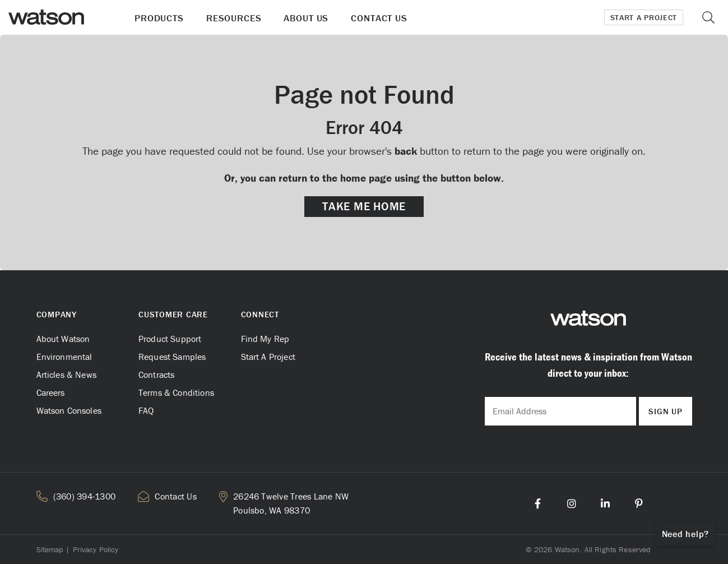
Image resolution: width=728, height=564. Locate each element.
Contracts (156, 375)
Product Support (170, 339)
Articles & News (66, 375)
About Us (306, 18)
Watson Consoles (69, 410)
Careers (51, 392)
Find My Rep (265, 339)
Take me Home (364, 206)
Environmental (64, 357)
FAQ (146, 410)
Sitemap (50, 549)
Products (159, 18)
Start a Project (644, 17)
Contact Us (379, 18)
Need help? (686, 534)
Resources (234, 18)
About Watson (63, 339)
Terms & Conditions (176, 392)
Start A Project (268, 357)
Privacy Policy (96, 549)
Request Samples (172, 357)
